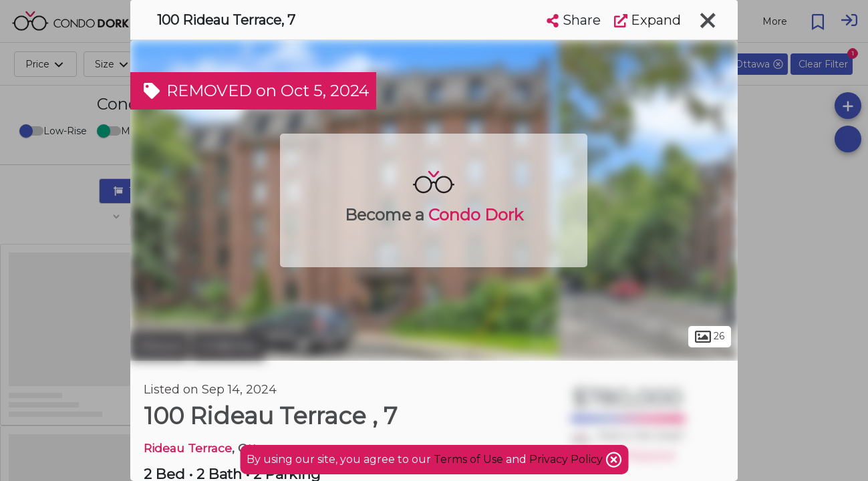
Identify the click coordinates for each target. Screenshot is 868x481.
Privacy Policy (567, 459)
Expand (647, 20)
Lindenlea (228, 346)
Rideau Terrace (188, 448)
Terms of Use (468, 459)
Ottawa (159, 346)
